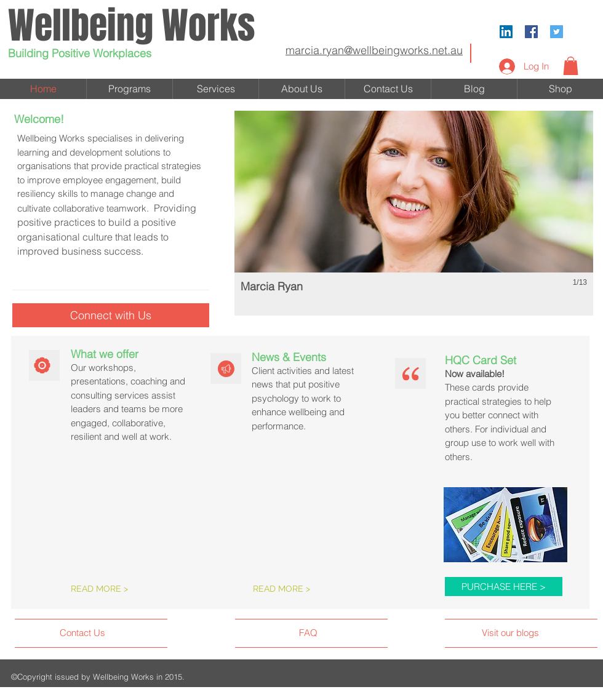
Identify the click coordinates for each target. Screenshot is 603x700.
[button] (571, 66)
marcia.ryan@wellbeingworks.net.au (374, 50)
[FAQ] (334, 633)
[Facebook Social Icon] (531, 32)
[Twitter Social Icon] (557, 32)
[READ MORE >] (124, 589)
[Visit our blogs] (536, 633)
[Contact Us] (106, 633)
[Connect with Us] (111, 315)
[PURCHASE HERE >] (504, 587)
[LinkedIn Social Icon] (506, 32)
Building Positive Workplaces (80, 53)
